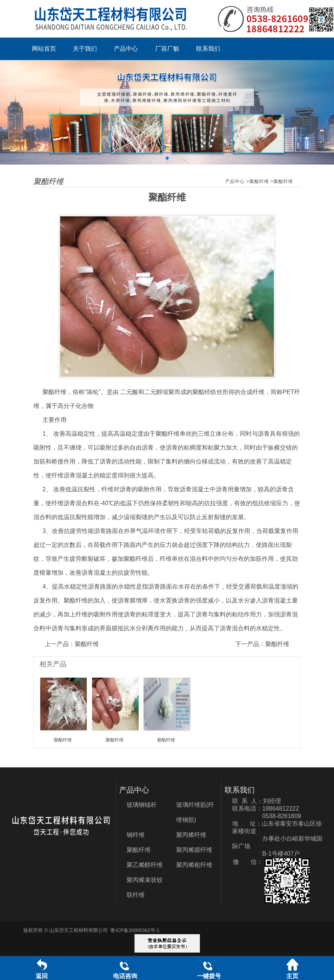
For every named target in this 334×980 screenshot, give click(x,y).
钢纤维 (136, 835)
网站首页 (44, 49)
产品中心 (126, 49)
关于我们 (85, 49)
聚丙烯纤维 (191, 835)
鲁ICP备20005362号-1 (135, 930)
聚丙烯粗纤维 (194, 865)
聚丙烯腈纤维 (194, 850)
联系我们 (208, 49)
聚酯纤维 (259, 181)
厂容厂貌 (167, 49)
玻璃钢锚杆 (142, 805)
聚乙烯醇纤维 (145, 865)
